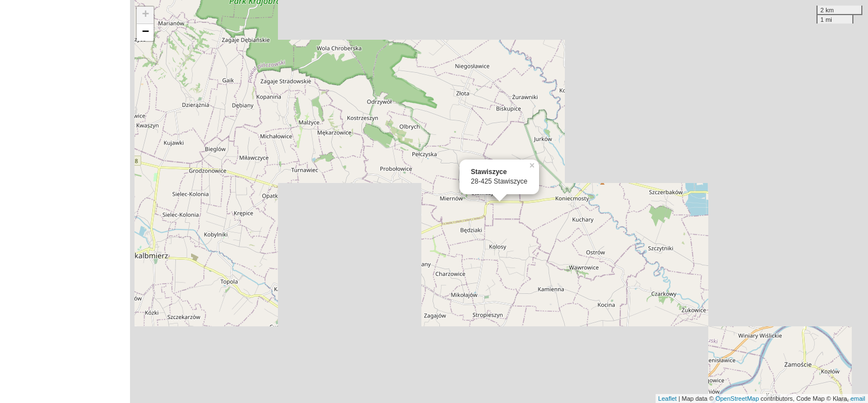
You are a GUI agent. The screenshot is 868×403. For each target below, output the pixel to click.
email (858, 399)
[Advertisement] (65, 201)
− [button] (145, 32)
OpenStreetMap (737, 399)
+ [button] (145, 15)
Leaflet (668, 399)
